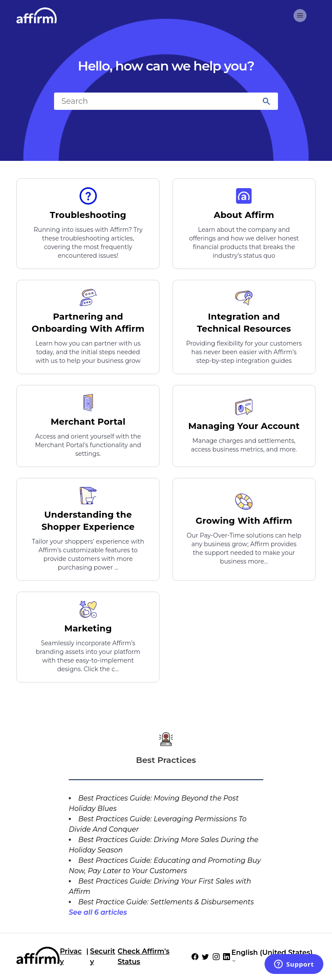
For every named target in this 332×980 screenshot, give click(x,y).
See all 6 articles (98, 912)
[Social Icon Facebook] (195, 957)
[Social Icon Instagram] (216, 957)
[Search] (166, 101)
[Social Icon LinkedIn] (227, 957)
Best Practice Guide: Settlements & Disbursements (166, 902)
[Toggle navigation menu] (300, 16)
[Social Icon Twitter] (205, 957)
